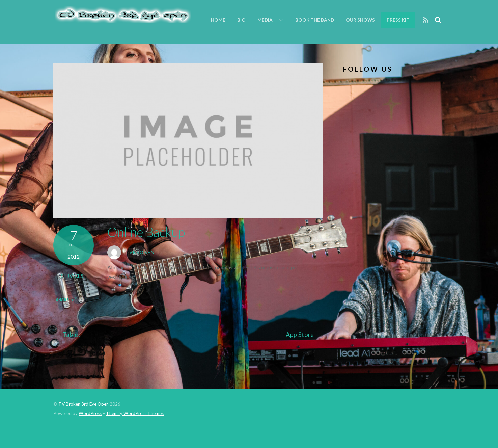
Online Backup (146, 232)
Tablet (67, 335)
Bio (241, 20)
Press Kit (398, 20)
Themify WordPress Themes (135, 413)
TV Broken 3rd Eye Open (84, 404)
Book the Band (315, 20)
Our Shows (360, 20)
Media (265, 20)
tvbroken (140, 252)
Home (218, 20)
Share (62, 300)
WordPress (90, 413)
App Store (305, 335)
